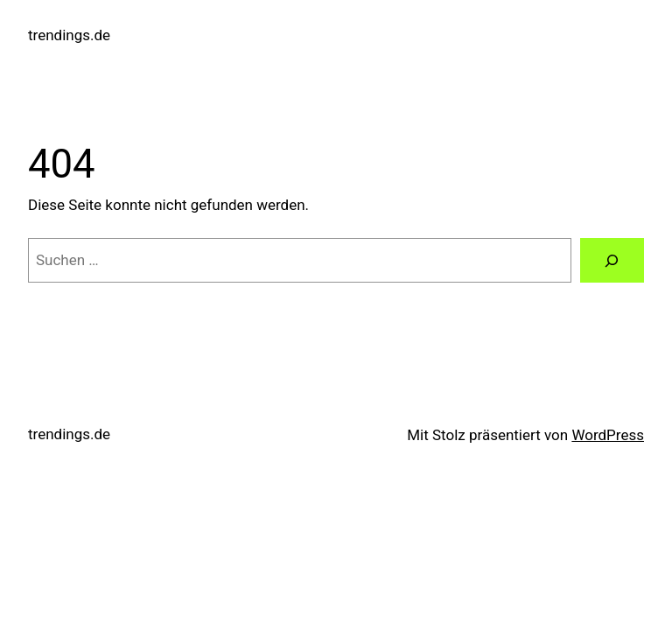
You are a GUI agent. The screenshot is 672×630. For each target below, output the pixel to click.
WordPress (608, 435)
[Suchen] (612, 260)
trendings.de (69, 35)
